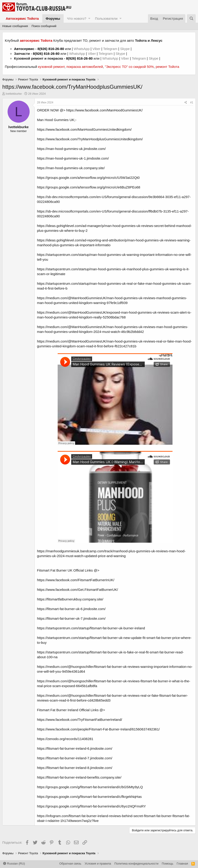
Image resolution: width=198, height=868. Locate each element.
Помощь (167, 864)
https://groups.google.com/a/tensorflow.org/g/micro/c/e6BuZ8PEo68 (89, 187)
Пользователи (106, 18)
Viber (96, 49)
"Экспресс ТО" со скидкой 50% (129, 67)
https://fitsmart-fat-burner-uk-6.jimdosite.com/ (71, 609)
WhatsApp (82, 49)
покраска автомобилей (85, 67)
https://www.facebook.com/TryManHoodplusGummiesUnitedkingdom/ (90, 139)
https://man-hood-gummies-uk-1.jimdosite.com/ (73, 158)
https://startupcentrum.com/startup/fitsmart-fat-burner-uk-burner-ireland (91, 628)
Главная (182, 864)
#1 (192, 102)
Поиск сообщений (44, 26)
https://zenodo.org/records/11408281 (65, 739)
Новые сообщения (15, 26)
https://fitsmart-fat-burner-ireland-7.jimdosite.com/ (75, 758)
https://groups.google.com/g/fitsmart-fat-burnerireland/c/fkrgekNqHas (89, 797)
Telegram (111, 49)
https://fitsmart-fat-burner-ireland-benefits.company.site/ (79, 777)
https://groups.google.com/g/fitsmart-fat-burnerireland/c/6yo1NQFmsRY (91, 806)
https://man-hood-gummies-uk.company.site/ (71, 168)
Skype (125, 49)
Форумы (53, 18)
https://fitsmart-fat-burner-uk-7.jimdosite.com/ (71, 618)
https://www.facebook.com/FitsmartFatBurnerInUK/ (76, 580)
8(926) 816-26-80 (51, 49)
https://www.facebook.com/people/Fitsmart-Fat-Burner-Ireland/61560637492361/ (98, 729)
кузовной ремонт (51, 67)
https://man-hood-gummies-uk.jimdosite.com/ (71, 149)
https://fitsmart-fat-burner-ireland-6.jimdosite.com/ (75, 748)
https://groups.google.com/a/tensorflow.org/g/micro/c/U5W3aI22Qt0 (88, 178)
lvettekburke (14, 94)
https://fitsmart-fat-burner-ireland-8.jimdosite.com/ (75, 768)
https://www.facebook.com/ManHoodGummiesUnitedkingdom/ (84, 129)
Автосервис (24, 49)
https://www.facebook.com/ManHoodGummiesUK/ (104, 110)
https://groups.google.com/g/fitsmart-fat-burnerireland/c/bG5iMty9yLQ (90, 787)
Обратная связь (70, 864)
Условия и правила (98, 864)
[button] (89, 18)
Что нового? (77, 18)
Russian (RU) (14, 864)
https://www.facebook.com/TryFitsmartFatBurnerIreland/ (79, 720)
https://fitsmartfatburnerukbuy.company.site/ (70, 599)
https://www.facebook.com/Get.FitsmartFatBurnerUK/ (78, 590)
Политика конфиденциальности (136, 864)
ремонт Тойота (167, 67)
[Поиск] (191, 18)
